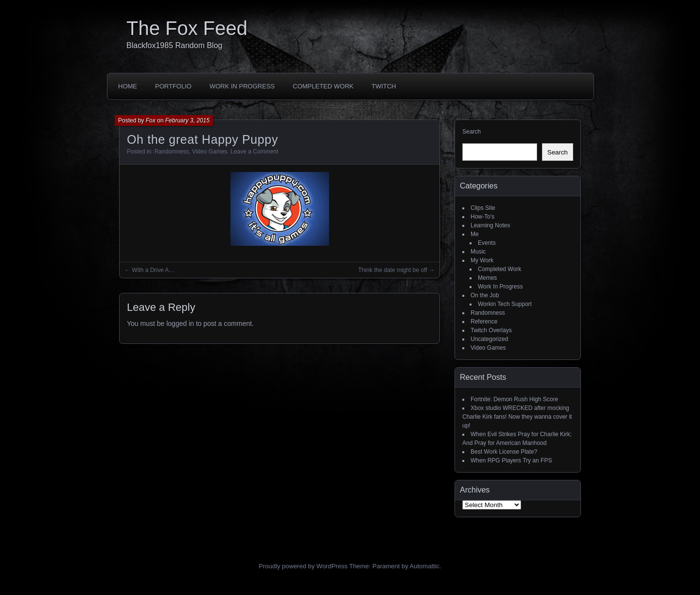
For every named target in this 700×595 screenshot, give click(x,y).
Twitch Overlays (491, 330)
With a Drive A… (153, 270)
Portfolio (173, 86)
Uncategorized (489, 339)
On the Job (485, 295)
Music (478, 252)
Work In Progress (242, 86)
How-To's (482, 217)
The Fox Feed (187, 28)
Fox (151, 120)
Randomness (172, 152)
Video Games (210, 152)
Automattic (425, 566)
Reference (484, 322)
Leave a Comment (254, 152)
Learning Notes (490, 225)
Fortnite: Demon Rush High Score (514, 399)
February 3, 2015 (187, 120)
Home (128, 86)
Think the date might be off (393, 270)
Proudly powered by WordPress (303, 566)
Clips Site (483, 208)
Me (475, 234)
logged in (180, 323)
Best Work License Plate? (504, 452)
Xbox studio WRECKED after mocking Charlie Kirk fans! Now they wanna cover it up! (517, 417)
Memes (487, 278)
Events (487, 243)
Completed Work (323, 86)
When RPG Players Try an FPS (511, 460)
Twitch (384, 86)
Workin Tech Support (505, 304)
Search (472, 132)
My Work (482, 260)
